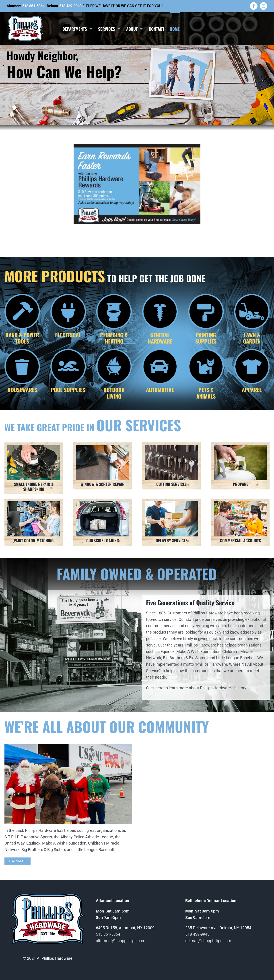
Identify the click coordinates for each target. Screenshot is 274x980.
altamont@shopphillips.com (121, 941)
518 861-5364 (33, 6)
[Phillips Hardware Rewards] (137, 146)
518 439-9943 (70, 6)
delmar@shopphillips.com (208, 941)
